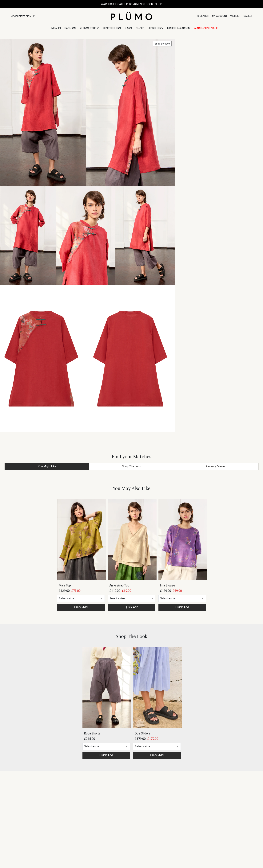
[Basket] (248, 16)
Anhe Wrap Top (119, 585)
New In (56, 28)
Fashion (70, 28)
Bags (128, 28)
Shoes (140, 28)
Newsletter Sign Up (23, 16)
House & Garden (179, 28)
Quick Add (81, 607)
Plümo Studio (90, 28)
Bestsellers (112, 28)
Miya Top (65, 585)
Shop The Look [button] (131, 467)
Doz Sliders (143, 733)
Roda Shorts (92, 733)
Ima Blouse (167, 585)
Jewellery (156, 28)
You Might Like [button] (47, 467)
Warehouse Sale (206, 28)
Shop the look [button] (162, 44)
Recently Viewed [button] (216, 467)
